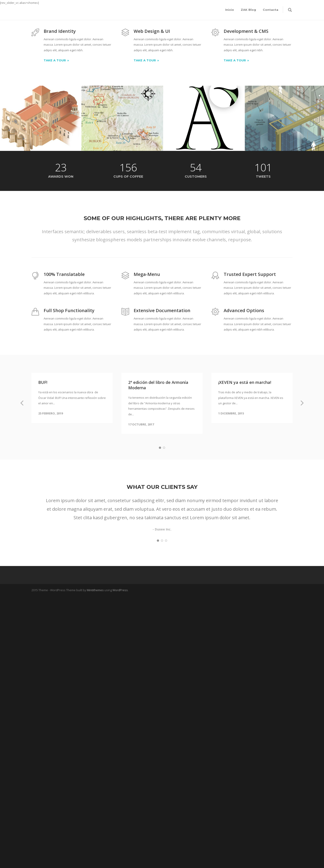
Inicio (230, 10)
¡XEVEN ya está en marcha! (245, 382)
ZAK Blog (248, 10)
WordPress (120, 590)
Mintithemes (95, 590)
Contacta (271, 10)
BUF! (43, 382)
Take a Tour (56, 60)
